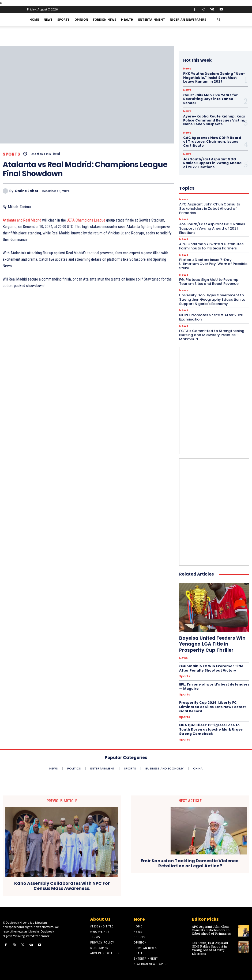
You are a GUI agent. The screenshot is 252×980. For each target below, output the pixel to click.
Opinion (81, 19)
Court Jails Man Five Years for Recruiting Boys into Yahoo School (210, 99)
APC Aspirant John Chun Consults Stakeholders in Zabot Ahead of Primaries (211, 928)
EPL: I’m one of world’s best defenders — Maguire (213, 685)
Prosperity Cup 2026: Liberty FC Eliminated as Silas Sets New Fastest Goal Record (212, 705)
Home (34, 19)
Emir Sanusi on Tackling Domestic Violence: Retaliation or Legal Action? (190, 861)
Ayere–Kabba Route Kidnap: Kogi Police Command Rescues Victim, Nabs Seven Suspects (214, 120)
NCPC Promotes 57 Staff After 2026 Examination (211, 316)
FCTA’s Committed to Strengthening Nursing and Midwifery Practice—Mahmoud (211, 334)
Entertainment (152, 19)
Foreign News (105, 19)
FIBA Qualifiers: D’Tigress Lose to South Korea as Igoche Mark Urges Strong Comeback (210, 727)
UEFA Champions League (86, 220)
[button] (219, 20)
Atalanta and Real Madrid (22, 220)
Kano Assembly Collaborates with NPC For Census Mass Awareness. (62, 884)
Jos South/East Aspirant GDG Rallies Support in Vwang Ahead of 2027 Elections (210, 946)
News (48, 19)
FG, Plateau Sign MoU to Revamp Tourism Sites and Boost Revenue (208, 281)
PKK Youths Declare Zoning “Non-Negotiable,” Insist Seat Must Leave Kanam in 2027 (214, 78)
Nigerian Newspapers (188, 19)
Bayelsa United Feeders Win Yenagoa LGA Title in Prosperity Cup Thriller (212, 643)
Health (127, 19)
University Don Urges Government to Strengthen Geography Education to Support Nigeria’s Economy (211, 299)
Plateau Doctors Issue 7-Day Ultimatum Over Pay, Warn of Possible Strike (213, 263)
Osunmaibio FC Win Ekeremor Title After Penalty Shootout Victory (211, 667)
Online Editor (27, 191)
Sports (63, 19)
